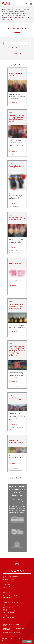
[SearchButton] (29, 43)
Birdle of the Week (15, 263)
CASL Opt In (6, 609)
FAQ (4, 588)
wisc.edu (5, 625)
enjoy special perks (12, 17)
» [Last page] (25, 478)
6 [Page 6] (19, 478)
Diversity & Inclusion (7, 583)
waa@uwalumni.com (7, 597)
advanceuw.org (6, 630)
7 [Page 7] (21, 478)
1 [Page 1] (8, 478)
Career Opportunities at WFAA (10, 581)
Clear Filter (17, 53)
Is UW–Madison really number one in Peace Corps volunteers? (16, 306)
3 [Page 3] (12, 478)
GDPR (4, 614)
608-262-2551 (6, 596)
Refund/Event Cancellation (9, 617)
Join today (11, 19)
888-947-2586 (15, 596)
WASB (4, 604)
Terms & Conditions (7, 619)
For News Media (6, 584)
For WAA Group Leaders (8, 586)
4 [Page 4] (15, 478)
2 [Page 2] (10, 478)
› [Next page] (23, 478)
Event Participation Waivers (9, 612)
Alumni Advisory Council (8, 579)
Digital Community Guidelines (10, 611)
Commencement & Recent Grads (10, 603)
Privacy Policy (6, 616)
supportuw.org (6, 634)
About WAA (5, 578)
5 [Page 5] (17, 478)
